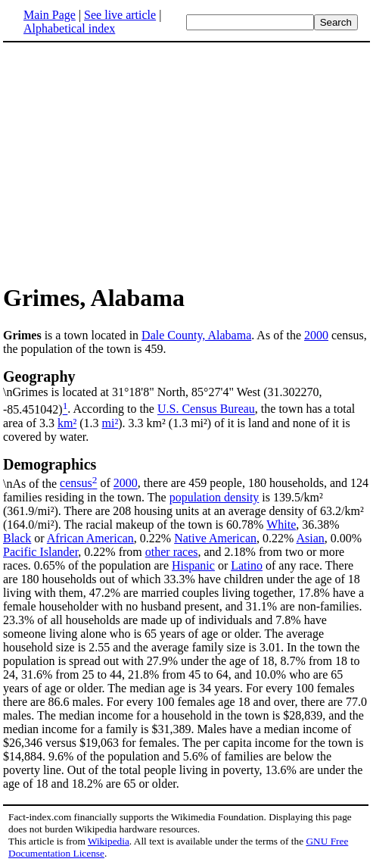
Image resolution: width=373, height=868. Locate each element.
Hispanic (193, 565)
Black (17, 538)
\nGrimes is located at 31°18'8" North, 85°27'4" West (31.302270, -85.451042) (186, 392)
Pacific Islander (40, 552)
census (76, 484)
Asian (310, 538)
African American (90, 538)
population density (214, 497)
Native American (215, 538)
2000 (316, 335)
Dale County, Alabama (196, 335)
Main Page (50, 15)
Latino (247, 565)
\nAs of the (186, 473)
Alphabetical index (69, 28)
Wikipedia (109, 841)
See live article (120, 15)
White (281, 525)
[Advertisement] (187, 162)
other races (172, 552)
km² (67, 423)
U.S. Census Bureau (206, 409)
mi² (110, 423)
